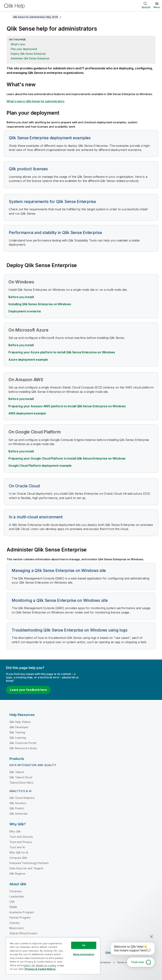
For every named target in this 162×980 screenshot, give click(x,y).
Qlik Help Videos (20, 722)
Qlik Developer (19, 727)
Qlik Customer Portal (23, 743)
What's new (18, 44)
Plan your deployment (24, 49)
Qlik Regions (17, 874)
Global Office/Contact (23, 933)
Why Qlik (15, 831)
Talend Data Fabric (21, 783)
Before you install (21, 297)
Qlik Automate (18, 814)
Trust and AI (17, 847)
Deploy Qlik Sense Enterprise (28, 54)
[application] (130, 949)
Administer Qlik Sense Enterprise (30, 58)
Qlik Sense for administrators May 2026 (35, 17)
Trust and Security (21, 837)
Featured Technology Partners (29, 863)
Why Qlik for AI (19, 852)
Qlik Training (17, 732)
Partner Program (20, 918)
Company (16, 891)
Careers (15, 923)
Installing (40, 304)
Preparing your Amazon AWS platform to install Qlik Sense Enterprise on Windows (67, 406)
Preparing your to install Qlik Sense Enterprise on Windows (67, 458)
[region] (53, 956)
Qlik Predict (17, 808)
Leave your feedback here (28, 690)
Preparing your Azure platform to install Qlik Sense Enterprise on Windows (62, 352)
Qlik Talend (17, 772)
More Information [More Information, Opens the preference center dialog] (84, 954)
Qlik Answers (18, 803)
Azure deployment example (28, 360)
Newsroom (17, 928)
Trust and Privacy (21, 842)
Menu (157, 7)
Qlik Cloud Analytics (22, 798)
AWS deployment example (27, 413)
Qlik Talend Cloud (21, 777)
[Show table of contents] (8, 17)
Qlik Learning (18, 738)
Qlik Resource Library (23, 748)
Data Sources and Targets (26, 868)
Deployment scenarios (25, 311)
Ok (84, 945)
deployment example (40, 466)
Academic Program (22, 912)
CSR (12, 902)
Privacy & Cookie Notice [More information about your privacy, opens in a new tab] (40, 969)
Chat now (137, 962)
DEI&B (13, 907)
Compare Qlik (18, 858)
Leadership (17, 896)
